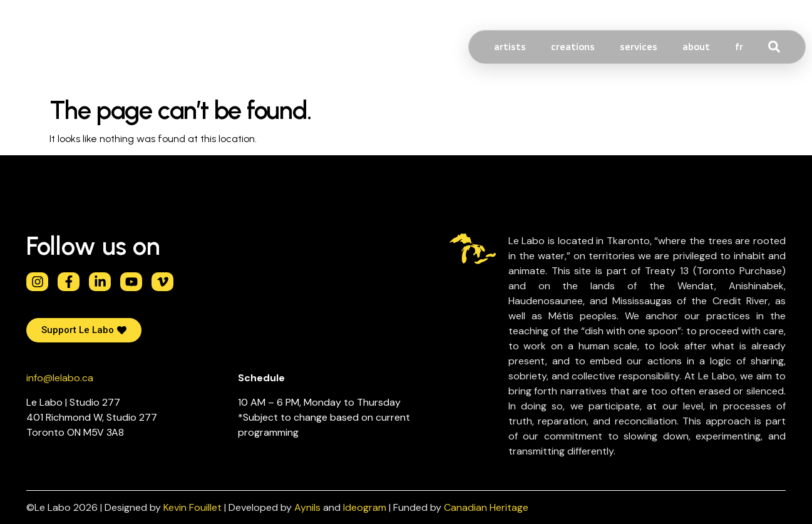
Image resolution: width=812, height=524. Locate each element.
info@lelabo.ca (60, 378)
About (696, 47)
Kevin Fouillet (193, 507)
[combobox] (798, 47)
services (639, 47)
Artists (510, 47)
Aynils (307, 507)
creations (573, 47)
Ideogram (365, 507)
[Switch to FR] (739, 47)
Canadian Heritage (486, 507)
